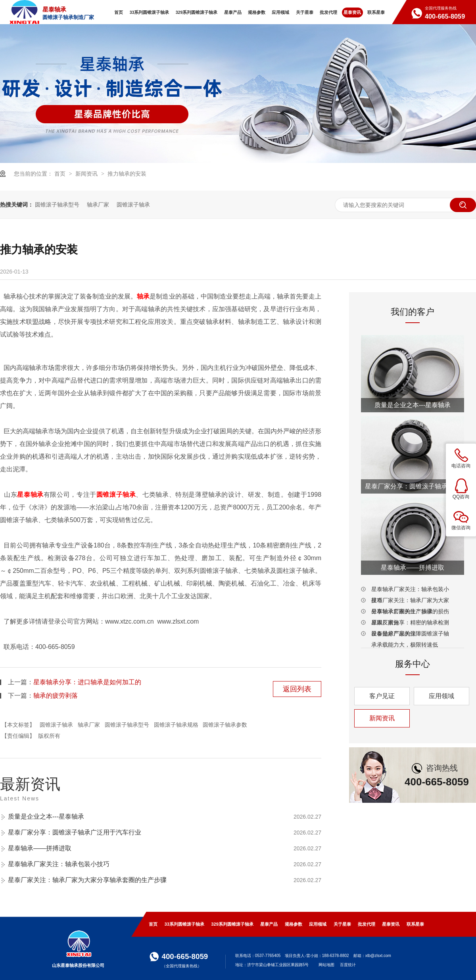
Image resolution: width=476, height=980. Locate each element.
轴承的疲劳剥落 (56, 696)
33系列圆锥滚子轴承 (184, 924)
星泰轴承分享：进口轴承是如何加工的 (87, 682)
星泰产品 (269, 924)
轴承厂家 (98, 205)
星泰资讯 (391, 924)
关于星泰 (342, 924)
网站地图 (326, 965)
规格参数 (294, 924)
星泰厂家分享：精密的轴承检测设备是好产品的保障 (410, 624)
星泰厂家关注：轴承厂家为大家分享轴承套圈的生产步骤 (87, 880)
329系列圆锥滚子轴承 (232, 924)
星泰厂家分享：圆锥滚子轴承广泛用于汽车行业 (75, 832)
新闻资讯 (87, 174)
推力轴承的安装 (127, 174)
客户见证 (382, 696)
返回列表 (297, 689)
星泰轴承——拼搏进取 (40, 848)
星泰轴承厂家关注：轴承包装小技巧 (59, 864)
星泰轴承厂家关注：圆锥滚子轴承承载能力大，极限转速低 (410, 635)
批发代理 (367, 924)
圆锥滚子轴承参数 (225, 725)
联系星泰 (415, 924)
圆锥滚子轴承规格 (176, 725)
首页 (61, 174)
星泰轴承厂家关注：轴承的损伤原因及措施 (410, 612)
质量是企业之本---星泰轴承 (46, 816)
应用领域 (441, 696)
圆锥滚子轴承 (133, 205)
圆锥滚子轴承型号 (57, 205)
